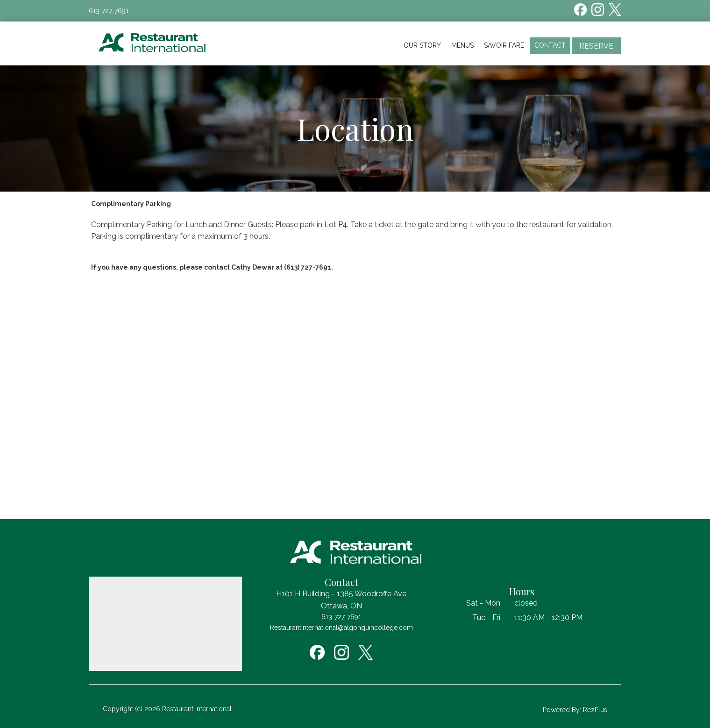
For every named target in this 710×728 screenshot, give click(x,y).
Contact (550, 45)
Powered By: (563, 710)
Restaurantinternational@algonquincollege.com (341, 628)
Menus (462, 45)
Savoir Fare (504, 45)
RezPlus (595, 710)
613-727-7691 (109, 11)
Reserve (596, 46)
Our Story (422, 45)
